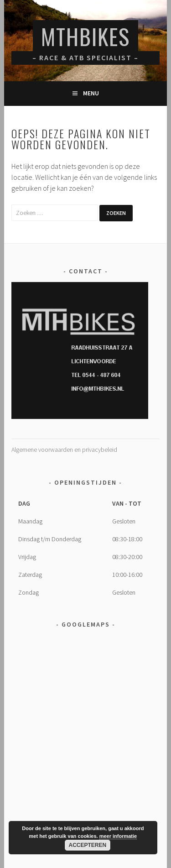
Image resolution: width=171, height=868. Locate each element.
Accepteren (88, 845)
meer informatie (118, 836)
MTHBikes (85, 36)
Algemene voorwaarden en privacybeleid (64, 450)
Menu (91, 93)
